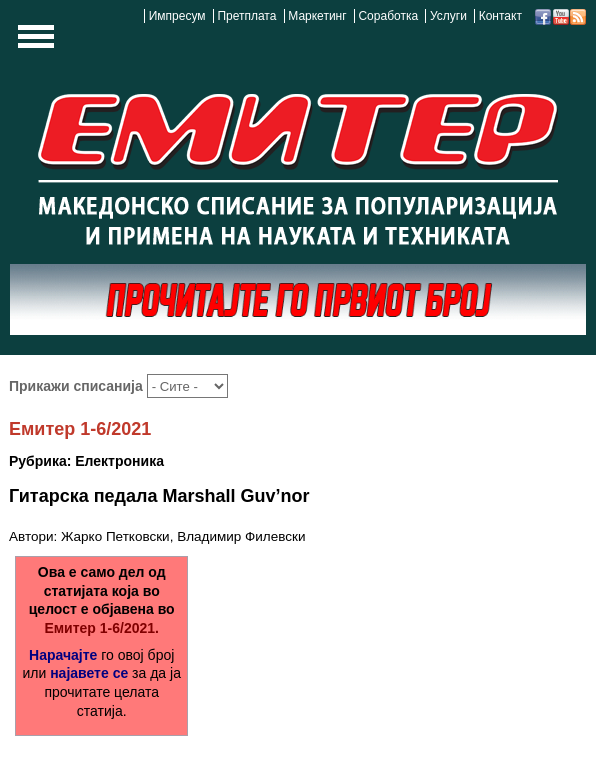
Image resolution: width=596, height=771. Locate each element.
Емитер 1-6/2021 (80, 429)
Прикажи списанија (78, 386)
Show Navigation (33, 42)
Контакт (500, 16)
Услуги (448, 16)
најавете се (89, 673)
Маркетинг (317, 16)
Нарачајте (63, 655)
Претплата (246, 16)
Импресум (177, 16)
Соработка (388, 16)
